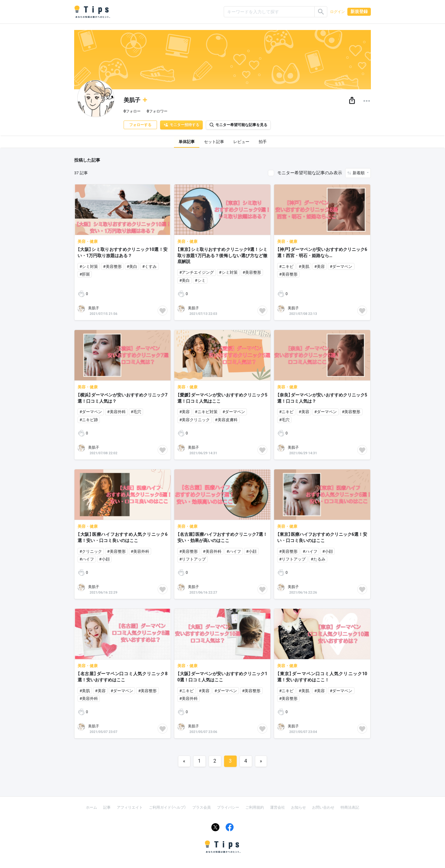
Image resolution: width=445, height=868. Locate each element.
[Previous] (184, 761)
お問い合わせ (323, 807)
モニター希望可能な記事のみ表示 (310, 173)
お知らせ (299, 807)
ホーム (91, 807)
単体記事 (187, 142)
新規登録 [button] (359, 11)
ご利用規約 (255, 807)
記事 (107, 807)
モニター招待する (181, 125)
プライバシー (228, 807)
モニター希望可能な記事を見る (238, 125)
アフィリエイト (130, 807)
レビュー (241, 142)
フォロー (132, 111)
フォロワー (157, 111)
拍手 (263, 142)
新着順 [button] (359, 173)
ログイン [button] (337, 12)
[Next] (261, 761)
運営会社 (278, 807)
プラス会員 (201, 807)
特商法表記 (350, 807)
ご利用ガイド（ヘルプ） (167, 807)
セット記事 (214, 142)
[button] (352, 101)
